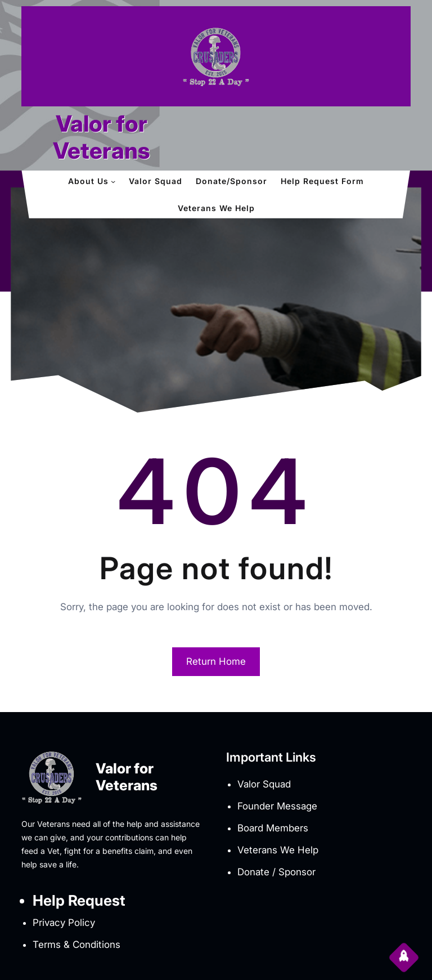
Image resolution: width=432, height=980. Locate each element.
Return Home (216, 661)
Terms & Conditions (76, 945)
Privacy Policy (64, 923)
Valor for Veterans (102, 137)
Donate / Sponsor (276, 872)
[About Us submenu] (113, 181)
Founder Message (277, 806)
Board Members (273, 828)
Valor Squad (264, 784)
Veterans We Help (278, 850)
